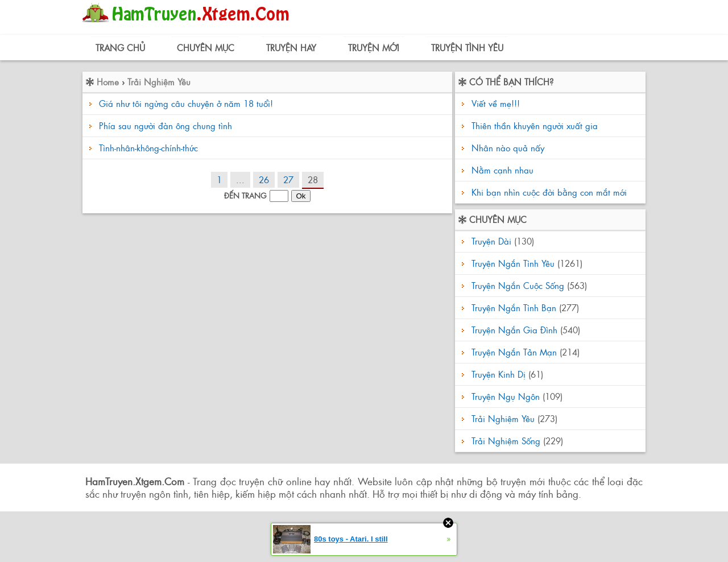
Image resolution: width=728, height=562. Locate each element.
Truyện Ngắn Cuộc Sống (518, 285)
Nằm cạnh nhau (501, 170)
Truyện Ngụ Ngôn (506, 396)
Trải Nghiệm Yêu (159, 82)
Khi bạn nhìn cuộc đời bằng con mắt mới (548, 192)
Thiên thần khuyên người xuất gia (533, 125)
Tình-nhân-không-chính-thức (148, 148)
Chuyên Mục (206, 47)
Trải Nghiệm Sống (506, 441)
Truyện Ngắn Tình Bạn (514, 307)
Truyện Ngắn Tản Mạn (514, 352)
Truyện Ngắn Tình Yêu (513, 263)
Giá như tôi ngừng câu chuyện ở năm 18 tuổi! (186, 103)
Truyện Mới (374, 47)
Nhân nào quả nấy (506, 148)
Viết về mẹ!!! (494, 103)
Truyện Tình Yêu (467, 47)
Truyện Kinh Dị (499, 374)
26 (264, 179)
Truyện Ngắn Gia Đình (514, 330)
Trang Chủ (120, 47)
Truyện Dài (491, 241)
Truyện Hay (291, 47)
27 (288, 179)
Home (108, 82)
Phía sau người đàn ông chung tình (166, 125)
